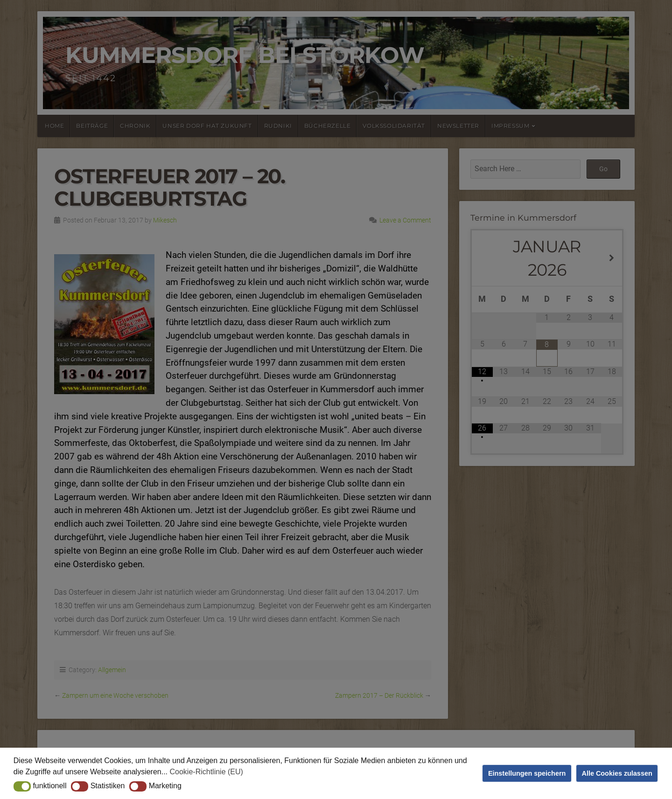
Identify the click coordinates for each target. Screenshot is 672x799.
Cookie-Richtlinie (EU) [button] (206, 772)
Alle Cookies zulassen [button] (617, 773)
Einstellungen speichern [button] (527, 773)
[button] (22, 786)
